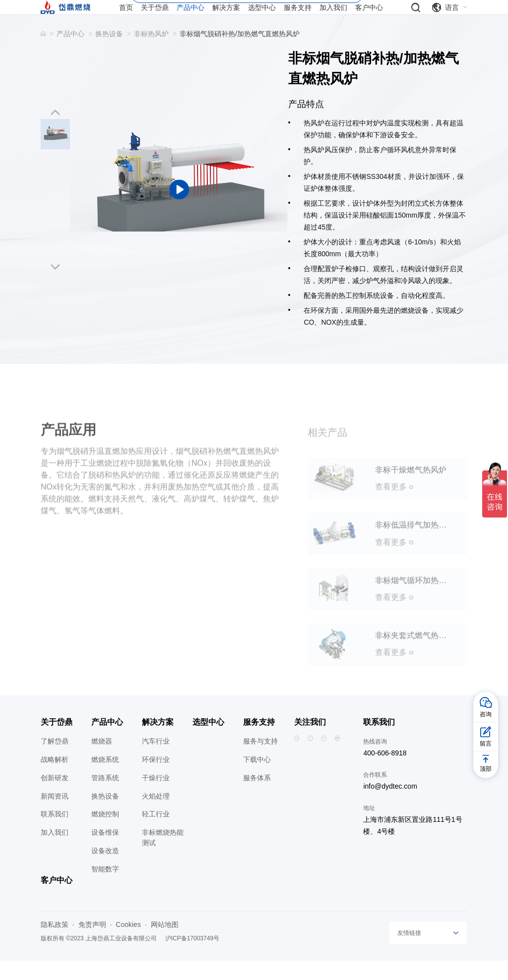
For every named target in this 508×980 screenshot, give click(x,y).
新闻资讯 (55, 815)
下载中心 (257, 778)
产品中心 (70, 53)
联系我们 (55, 833)
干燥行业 (156, 797)
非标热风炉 (151, 53)
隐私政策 (55, 944)
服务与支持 (260, 760)
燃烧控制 (105, 833)
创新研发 (55, 797)
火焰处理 (156, 815)
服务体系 (257, 797)
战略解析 (55, 778)
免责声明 (92, 944)
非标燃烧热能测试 (163, 857)
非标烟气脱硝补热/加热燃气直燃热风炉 (240, 53)
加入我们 (55, 852)
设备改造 (105, 870)
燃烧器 (102, 760)
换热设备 (109, 53)
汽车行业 (156, 760)
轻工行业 (156, 833)
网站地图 (165, 944)
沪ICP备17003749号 (192, 958)
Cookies (128, 944)
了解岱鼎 (55, 760)
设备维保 (105, 852)
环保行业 (156, 778)
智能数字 (105, 888)
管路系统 (105, 797)
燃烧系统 (105, 778)
